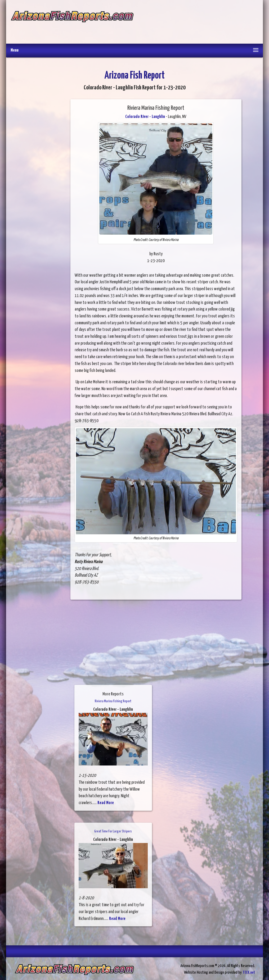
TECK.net (249, 972)
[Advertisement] (196, 22)
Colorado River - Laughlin (145, 117)
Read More (106, 803)
